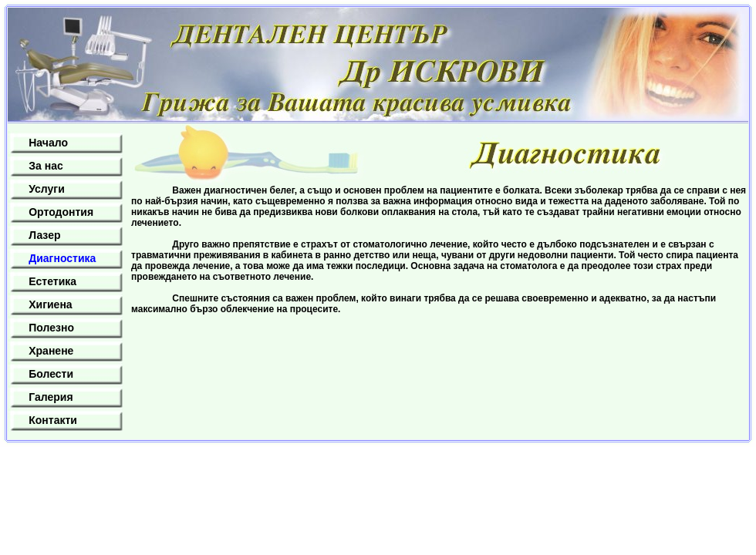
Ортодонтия (61, 212)
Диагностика (62, 258)
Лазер (44, 235)
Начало (48, 143)
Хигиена (50, 304)
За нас (46, 166)
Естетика (52, 281)
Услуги (47, 189)
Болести (51, 374)
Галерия (51, 397)
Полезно (51, 328)
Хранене (51, 351)
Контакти (53, 420)
